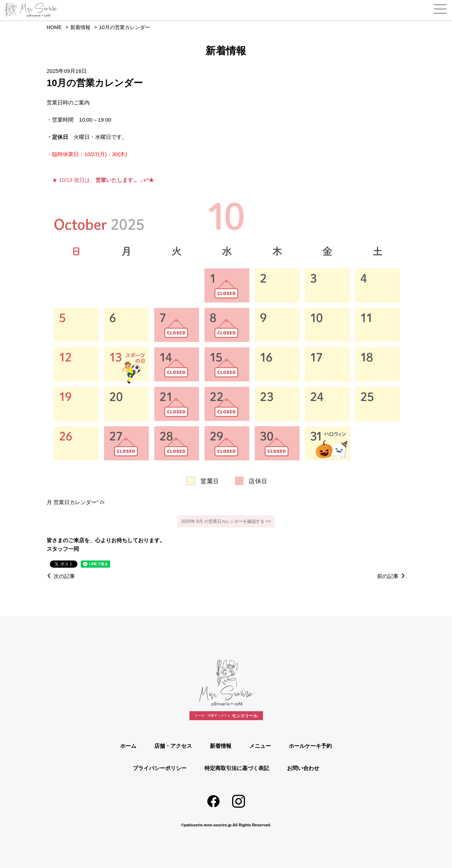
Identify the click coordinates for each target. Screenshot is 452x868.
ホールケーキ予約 (310, 746)
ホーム (128, 746)
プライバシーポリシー (160, 768)
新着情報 (221, 746)
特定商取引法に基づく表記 (237, 768)
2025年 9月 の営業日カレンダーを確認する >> (226, 521)
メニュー (260, 746)
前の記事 (391, 576)
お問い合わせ (303, 768)
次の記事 (61, 576)
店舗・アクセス (173, 746)
